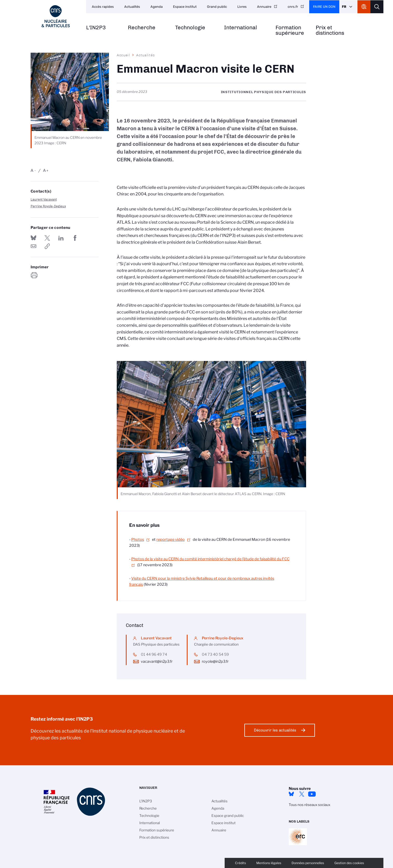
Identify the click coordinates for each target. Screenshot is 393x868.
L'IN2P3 (96, 28)
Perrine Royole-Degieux (48, 206)
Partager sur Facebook (75, 238)
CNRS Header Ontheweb (364, 7)
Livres (242, 7)
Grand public (217, 7)
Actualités (132, 7)
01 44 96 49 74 (154, 654)
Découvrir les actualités (275, 730)
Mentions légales (269, 863)
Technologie (190, 28)
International (241, 28)
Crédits (240, 863)
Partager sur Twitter (47, 238)
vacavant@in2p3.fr (157, 661)
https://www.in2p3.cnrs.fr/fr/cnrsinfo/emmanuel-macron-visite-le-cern (47, 246)
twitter (302, 794)
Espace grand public (228, 816)
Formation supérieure (290, 30)
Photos (138, 539)
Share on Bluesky (33, 238)
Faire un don (324, 7)
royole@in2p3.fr (215, 661)
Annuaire (264, 7)
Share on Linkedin (61, 238)
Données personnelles (308, 863)
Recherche (142, 28)
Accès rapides (103, 7)
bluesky (291, 794)
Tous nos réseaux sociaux (309, 805)
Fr (344, 7)
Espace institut (185, 7)
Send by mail (33, 246)
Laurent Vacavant (44, 199)
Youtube (312, 794)
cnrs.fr (293, 7)
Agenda (157, 7)
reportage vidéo (171, 539)
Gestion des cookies (349, 863)
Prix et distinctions (330, 30)
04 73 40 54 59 (215, 654)
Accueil (123, 55)
